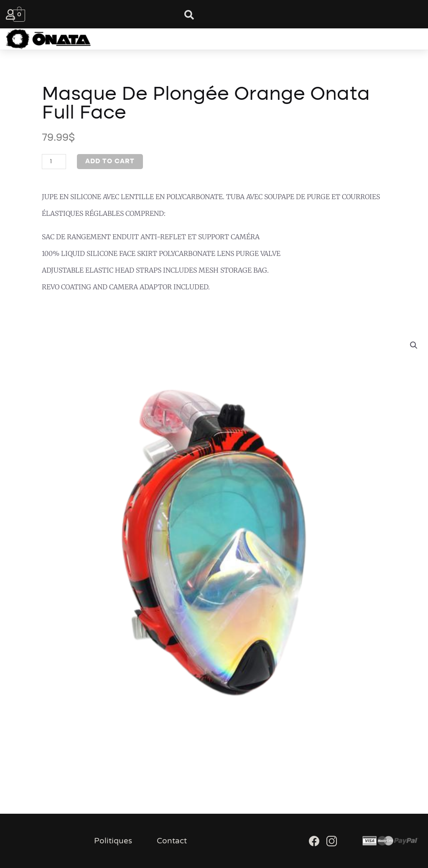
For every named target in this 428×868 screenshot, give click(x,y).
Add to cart (110, 162)
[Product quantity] (54, 162)
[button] (205, 39)
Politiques (113, 841)
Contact (172, 841)
